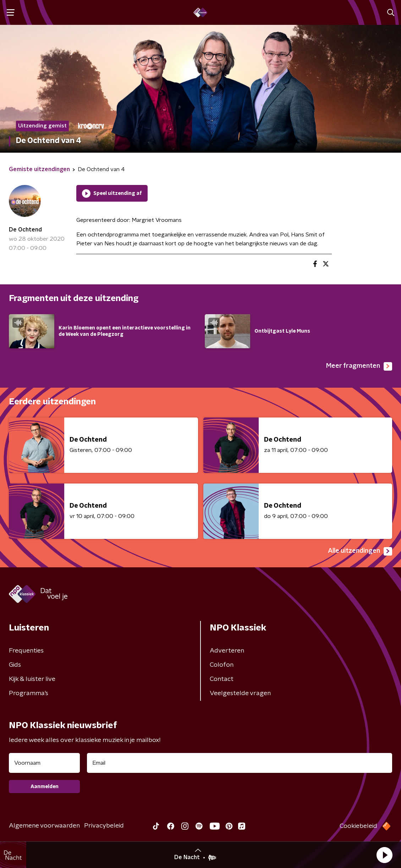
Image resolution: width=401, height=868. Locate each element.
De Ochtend (25, 230)
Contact (222, 679)
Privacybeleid (104, 826)
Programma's (29, 693)
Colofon (222, 665)
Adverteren (227, 651)
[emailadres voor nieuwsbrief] (240, 763)
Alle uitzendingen (360, 551)
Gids (15, 665)
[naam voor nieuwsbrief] (44, 763)
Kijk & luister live (32, 679)
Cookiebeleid (358, 826)
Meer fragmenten (359, 366)
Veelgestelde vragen (240, 693)
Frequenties (26, 651)
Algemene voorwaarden (44, 826)
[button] (384, 855)
